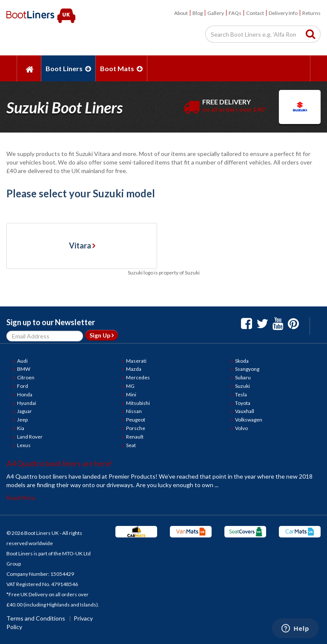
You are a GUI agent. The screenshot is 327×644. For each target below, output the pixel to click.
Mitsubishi (138, 403)
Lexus (24, 445)
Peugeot (136, 420)
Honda (25, 394)
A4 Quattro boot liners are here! (60, 463)
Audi (22, 361)
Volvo (241, 428)
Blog (198, 13)
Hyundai (27, 403)
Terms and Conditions (36, 618)
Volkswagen (249, 420)
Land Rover (30, 437)
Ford (23, 386)
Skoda (242, 361)
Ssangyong (247, 369)
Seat (131, 445)
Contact (255, 13)
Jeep (22, 420)
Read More (21, 498)
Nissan (134, 411)
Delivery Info (283, 13)
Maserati (136, 361)
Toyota (243, 403)
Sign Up (102, 335)
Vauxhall (245, 411)
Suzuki (242, 386)
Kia (21, 428)
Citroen (26, 377)
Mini (131, 394)
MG (130, 386)
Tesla (241, 394)
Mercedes (138, 377)
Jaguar (24, 411)
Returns (311, 13)
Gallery (216, 13)
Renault (135, 437)
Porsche (136, 428)
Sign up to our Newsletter (51, 322)
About (181, 13)
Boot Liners (68, 68)
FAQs (235, 13)
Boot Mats (121, 68)
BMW (24, 369)
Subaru (243, 377)
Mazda (134, 369)
